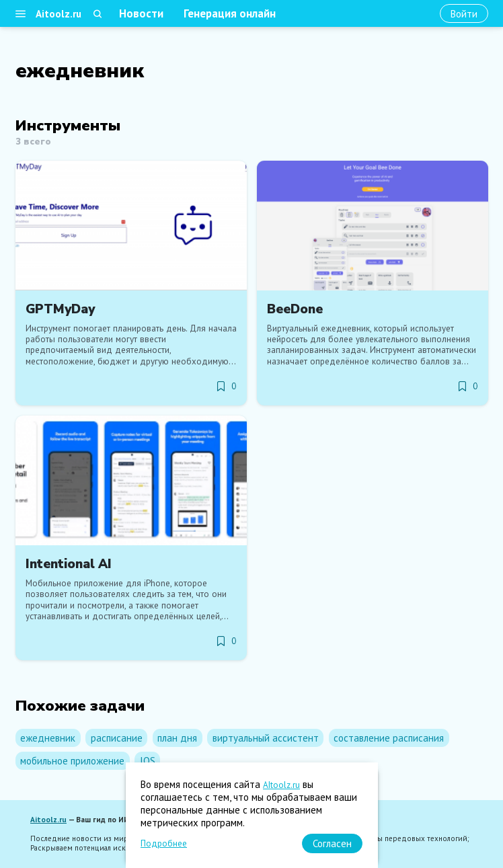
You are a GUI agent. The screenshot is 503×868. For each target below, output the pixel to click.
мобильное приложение (72, 761)
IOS (148, 761)
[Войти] (464, 14)
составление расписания (389, 738)
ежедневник (48, 738)
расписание (117, 738)
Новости (141, 13)
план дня (177, 738)
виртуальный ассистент (266, 738)
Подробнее (164, 843)
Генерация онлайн (230, 13)
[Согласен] (332, 843)
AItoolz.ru (281, 785)
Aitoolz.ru (59, 14)
